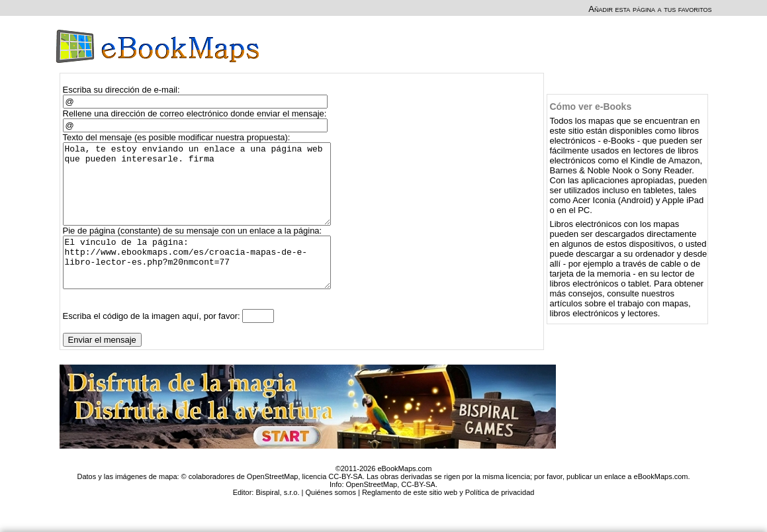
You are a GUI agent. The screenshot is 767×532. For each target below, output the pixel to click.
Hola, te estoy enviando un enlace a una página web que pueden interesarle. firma (203, 192)
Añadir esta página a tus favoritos (650, 9)
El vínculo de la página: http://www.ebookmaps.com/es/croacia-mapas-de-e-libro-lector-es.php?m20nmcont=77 (203, 283)
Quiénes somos (330, 518)
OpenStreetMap (372, 510)
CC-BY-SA (418, 510)
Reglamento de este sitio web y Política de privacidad (448, 518)
